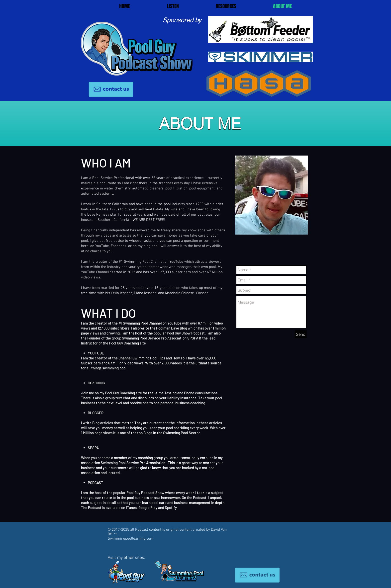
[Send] (301, 334)
